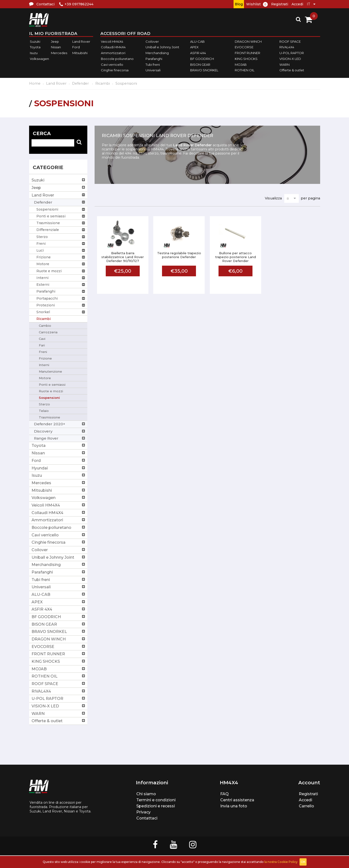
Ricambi (103, 83)
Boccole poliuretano (117, 59)
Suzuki (35, 41)
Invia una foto (234, 806)
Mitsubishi (80, 53)
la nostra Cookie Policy (281, 862)
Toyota (35, 47)
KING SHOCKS (246, 59)
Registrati (280, 4)
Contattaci (147, 818)
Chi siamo (146, 794)
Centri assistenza (237, 800)
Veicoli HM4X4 (112, 41)
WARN (284, 65)
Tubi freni (153, 65)
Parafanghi (154, 59)
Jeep (55, 41)
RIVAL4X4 (287, 47)
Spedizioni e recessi (156, 806)
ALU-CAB (197, 41)
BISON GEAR (200, 65)
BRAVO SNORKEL (204, 70)
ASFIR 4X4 (198, 53)
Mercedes (59, 53)
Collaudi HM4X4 (113, 47)
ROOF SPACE (290, 41)
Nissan (56, 47)
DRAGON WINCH (248, 41)
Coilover (152, 41)
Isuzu (34, 53)
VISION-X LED (290, 59)
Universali (153, 70)
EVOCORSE (244, 47)
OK (303, 862)
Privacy (143, 812)
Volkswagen (39, 59)
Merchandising (157, 53)
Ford (76, 47)
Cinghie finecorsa (115, 70)
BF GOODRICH (202, 59)
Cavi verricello (112, 65)
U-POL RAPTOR (292, 53)
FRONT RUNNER (248, 53)
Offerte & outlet (292, 70)
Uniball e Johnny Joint (162, 47)
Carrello (306, 806)
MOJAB (241, 65)
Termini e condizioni (156, 800)
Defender (81, 83)
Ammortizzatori (113, 53)
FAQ (224, 794)
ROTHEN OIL (245, 70)
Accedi (297, 4)
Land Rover (81, 41)
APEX (194, 47)
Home (35, 83)
